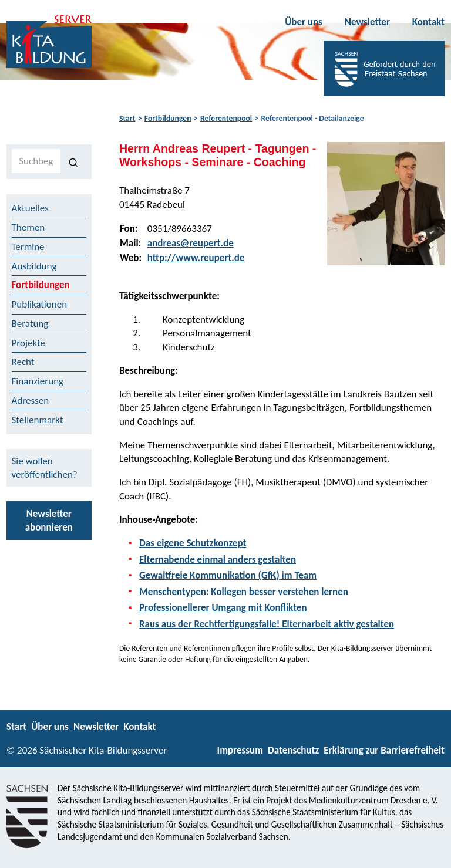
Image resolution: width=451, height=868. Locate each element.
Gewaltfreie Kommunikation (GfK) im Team (228, 575)
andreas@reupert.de (191, 243)
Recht (23, 362)
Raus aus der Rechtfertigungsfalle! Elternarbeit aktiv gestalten (267, 624)
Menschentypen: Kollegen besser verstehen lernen (244, 592)
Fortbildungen (168, 118)
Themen (28, 227)
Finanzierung (38, 381)
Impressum (240, 750)
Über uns (304, 22)
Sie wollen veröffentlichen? (45, 468)
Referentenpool (226, 118)
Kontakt (428, 22)
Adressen (31, 401)
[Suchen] (74, 161)
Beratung (30, 324)
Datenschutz (293, 750)
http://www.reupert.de (196, 258)
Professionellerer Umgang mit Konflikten (223, 608)
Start (127, 118)
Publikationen (40, 304)
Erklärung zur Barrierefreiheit (384, 750)
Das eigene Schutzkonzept (193, 543)
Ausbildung (34, 266)
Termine (28, 247)
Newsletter (367, 22)
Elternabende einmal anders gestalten (218, 560)
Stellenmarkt (38, 420)
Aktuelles (30, 208)
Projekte (29, 343)
